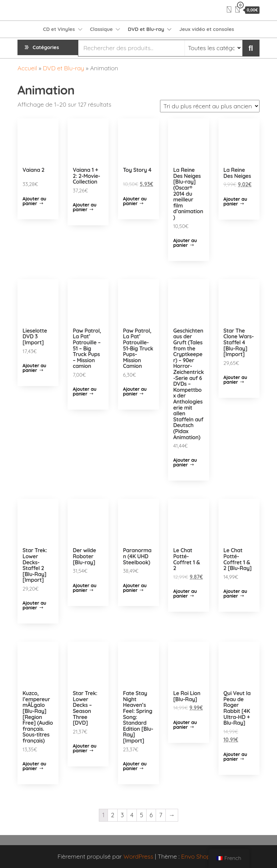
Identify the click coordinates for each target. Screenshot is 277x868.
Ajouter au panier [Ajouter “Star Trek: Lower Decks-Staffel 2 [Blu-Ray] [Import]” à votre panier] (34, 605)
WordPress (138, 856)
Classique (102, 29)
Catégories (46, 48)
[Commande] (210, 106)
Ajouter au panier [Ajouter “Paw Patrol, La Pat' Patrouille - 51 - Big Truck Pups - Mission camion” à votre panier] (85, 391)
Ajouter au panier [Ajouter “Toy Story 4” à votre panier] (135, 201)
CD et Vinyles (59, 29)
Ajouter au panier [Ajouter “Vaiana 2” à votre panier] (34, 201)
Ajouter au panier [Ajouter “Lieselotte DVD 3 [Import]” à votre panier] (34, 368)
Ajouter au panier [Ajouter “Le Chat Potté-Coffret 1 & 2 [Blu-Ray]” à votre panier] (235, 594)
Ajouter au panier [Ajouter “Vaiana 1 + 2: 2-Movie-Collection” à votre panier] (85, 207)
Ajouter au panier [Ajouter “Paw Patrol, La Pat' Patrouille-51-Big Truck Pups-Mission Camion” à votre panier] (135, 391)
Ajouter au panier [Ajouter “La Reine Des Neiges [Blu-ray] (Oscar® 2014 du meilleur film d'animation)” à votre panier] (185, 243)
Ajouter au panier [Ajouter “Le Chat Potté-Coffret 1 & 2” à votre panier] (185, 594)
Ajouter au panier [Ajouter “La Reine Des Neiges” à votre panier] (235, 201)
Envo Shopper (200, 856)
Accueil (27, 68)
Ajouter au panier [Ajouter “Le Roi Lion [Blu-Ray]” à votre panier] (185, 725)
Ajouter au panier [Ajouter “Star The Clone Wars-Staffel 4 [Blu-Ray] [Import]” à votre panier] (235, 380)
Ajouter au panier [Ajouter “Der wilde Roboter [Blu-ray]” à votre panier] (85, 588)
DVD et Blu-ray (146, 29)
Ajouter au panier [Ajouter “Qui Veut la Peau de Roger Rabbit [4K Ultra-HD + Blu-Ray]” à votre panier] (235, 757)
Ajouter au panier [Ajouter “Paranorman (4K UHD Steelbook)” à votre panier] (135, 588)
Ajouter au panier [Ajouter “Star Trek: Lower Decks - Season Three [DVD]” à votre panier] (85, 748)
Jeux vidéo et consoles (207, 29)
